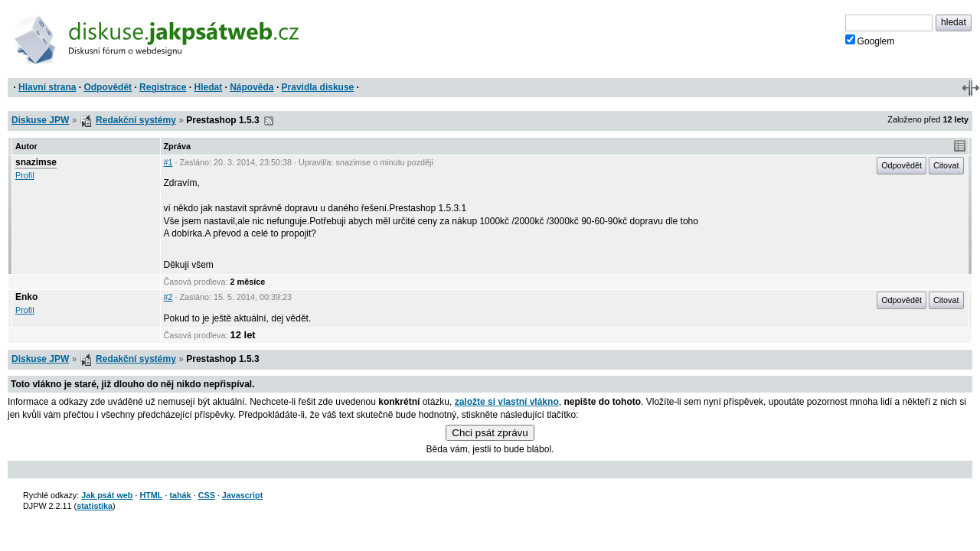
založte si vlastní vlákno (507, 402)
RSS (269, 121)
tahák (180, 495)
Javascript (242, 495)
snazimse (36, 162)
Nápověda (252, 87)
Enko (26, 297)
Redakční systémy (136, 120)
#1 (168, 162)
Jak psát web (107, 495)
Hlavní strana (47, 87)
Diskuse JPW (40, 120)
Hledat (208, 87)
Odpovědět (108, 87)
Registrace (163, 87)
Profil (25, 175)
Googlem (870, 41)
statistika (95, 506)
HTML (151, 495)
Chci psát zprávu (490, 433)
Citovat (946, 165)
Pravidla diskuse (318, 87)
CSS (207, 495)
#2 (168, 297)
